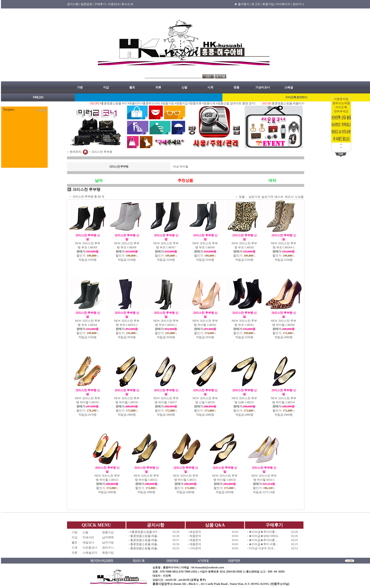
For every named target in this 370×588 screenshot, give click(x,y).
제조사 (289, 197)
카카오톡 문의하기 (296, 97)
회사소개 (127, 4)
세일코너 (90, 542)
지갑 (106, 87)
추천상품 (185, 180)
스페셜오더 (90, 553)
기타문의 (195, 548)
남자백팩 (108, 537)
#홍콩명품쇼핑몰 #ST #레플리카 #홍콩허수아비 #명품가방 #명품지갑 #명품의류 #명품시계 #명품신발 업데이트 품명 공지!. (183, 103)
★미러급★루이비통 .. (263, 532)
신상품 (299, 197)
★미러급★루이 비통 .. (263, 544)
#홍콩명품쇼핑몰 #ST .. (145, 532)
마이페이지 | (284, 4)
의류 (158, 87)
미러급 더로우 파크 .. (262, 548)
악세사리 (90, 537)
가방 (80, 87)
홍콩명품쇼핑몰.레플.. (144, 536)
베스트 (279, 197)
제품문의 (195, 536)
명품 (236, 87)
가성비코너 (263, 87)
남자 (99, 180)
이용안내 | (114, 4)
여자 (272, 180)
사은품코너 (90, 548)
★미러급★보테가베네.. (264, 536)
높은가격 (267, 197)
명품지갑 (108, 532)
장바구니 (298, 4)
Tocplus (9, 110)
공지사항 (156, 525)
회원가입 (108, 553)
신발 (184, 87)
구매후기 (274, 525)
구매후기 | (101, 4)
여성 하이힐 (181, 167)
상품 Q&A (215, 525)
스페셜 (289, 87)
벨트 (132, 87)
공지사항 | (73, 4)
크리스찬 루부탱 (102, 152)
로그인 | (256, 4)
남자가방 (108, 542)
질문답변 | (87, 4)
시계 (210, 87)
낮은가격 (254, 197)
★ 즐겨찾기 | (242, 4)
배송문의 (195, 532)
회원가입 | (269, 4)
